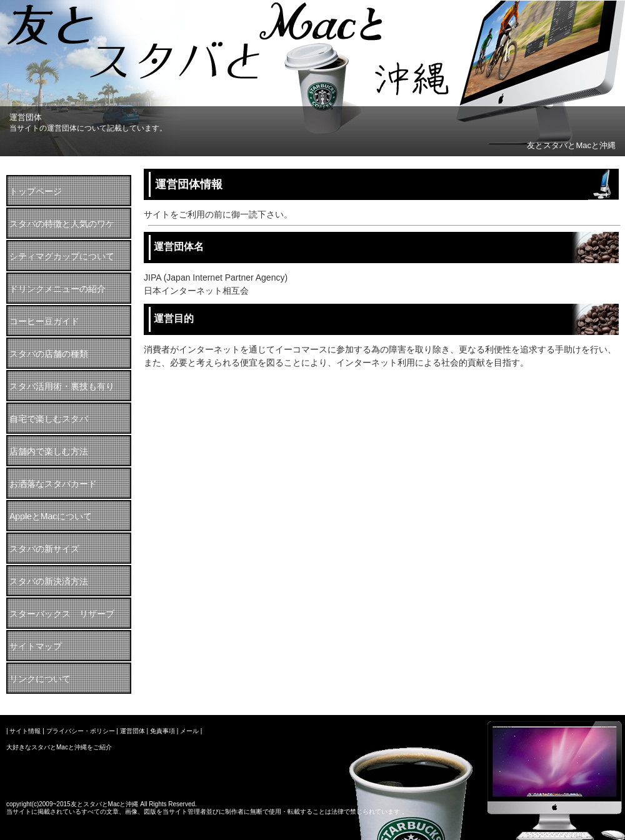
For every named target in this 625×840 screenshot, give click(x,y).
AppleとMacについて (51, 516)
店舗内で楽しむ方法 (49, 451)
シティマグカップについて (62, 256)
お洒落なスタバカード (53, 484)
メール (189, 731)
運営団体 (132, 731)
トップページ (36, 191)
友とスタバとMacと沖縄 (571, 145)
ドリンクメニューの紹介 (57, 289)
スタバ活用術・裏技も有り (62, 386)
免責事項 (162, 731)
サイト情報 (25, 731)
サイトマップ (36, 646)
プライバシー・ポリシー (81, 731)
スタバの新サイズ (44, 549)
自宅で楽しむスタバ (49, 419)
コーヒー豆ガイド (44, 321)
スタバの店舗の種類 (49, 354)
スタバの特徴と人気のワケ (62, 224)
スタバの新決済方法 (49, 581)
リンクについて (40, 679)
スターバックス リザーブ (62, 614)
